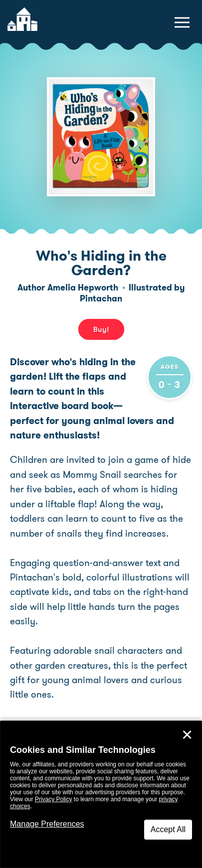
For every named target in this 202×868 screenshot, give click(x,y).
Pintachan (101, 298)
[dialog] (101, 795)
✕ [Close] (187, 735)
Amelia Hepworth (83, 288)
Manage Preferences (47, 824)
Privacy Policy (54, 799)
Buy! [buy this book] (101, 329)
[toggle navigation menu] (182, 22)
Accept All (168, 829)
